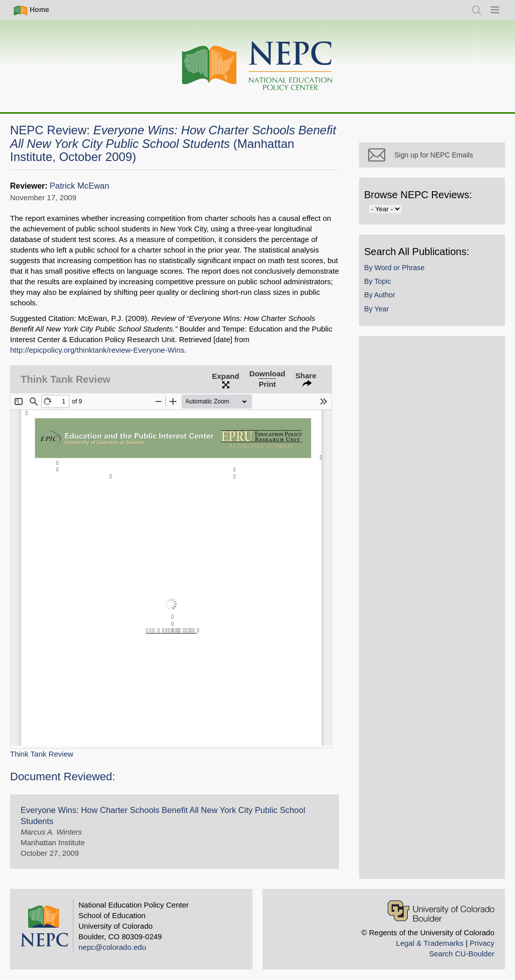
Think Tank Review (42, 754)
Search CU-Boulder (462, 954)
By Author (380, 295)
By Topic (378, 281)
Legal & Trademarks (430, 943)
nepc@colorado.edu (112, 947)
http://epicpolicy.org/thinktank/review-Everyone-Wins (97, 350)
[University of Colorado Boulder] (441, 911)
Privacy (482, 943)
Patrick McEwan (79, 186)
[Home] (257, 66)
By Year (376, 309)
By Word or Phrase (394, 268)
